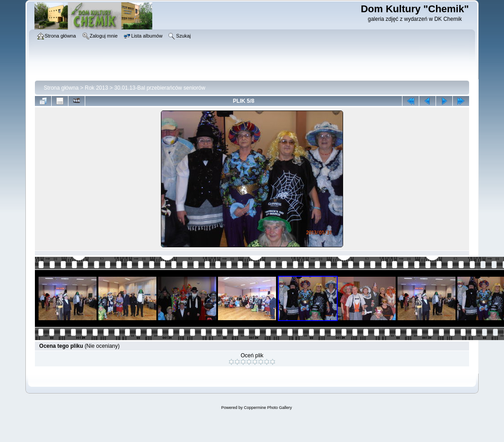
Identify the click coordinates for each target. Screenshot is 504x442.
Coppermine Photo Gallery (268, 408)
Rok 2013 (96, 88)
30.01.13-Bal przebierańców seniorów (160, 88)
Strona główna (61, 88)
